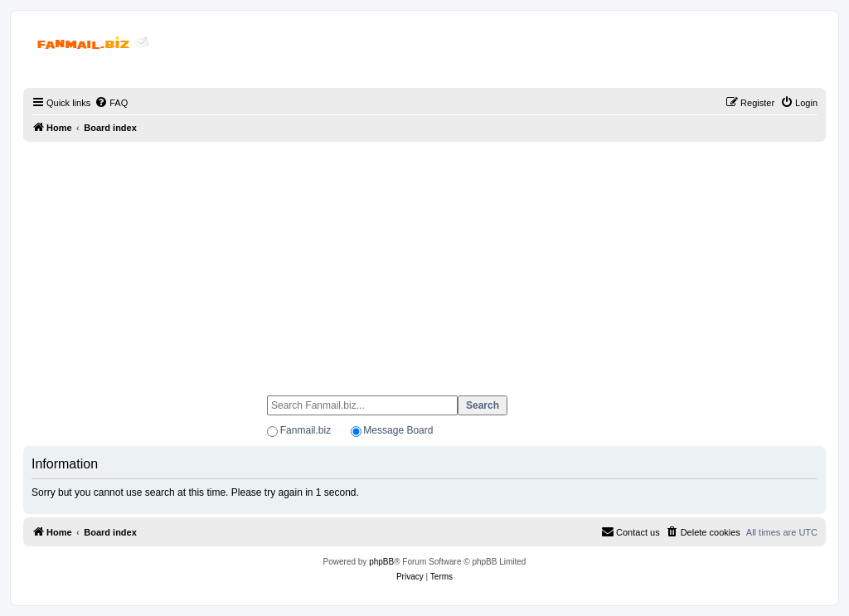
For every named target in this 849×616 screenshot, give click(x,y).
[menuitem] (111, 103)
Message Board (398, 430)
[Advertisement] (424, 261)
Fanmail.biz (306, 430)
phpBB (381, 562)
